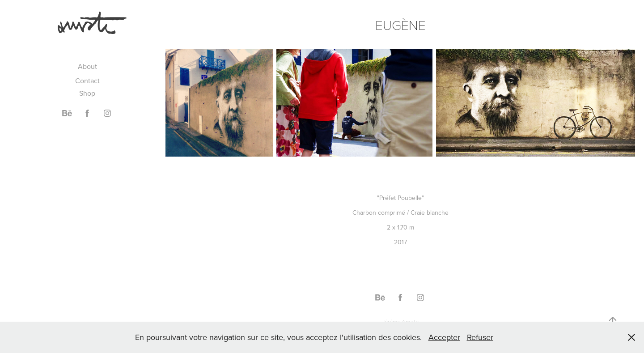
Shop (87, 93)
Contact (87, 81)
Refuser (480, 337)
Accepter (444, 337)
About (87, 66)
